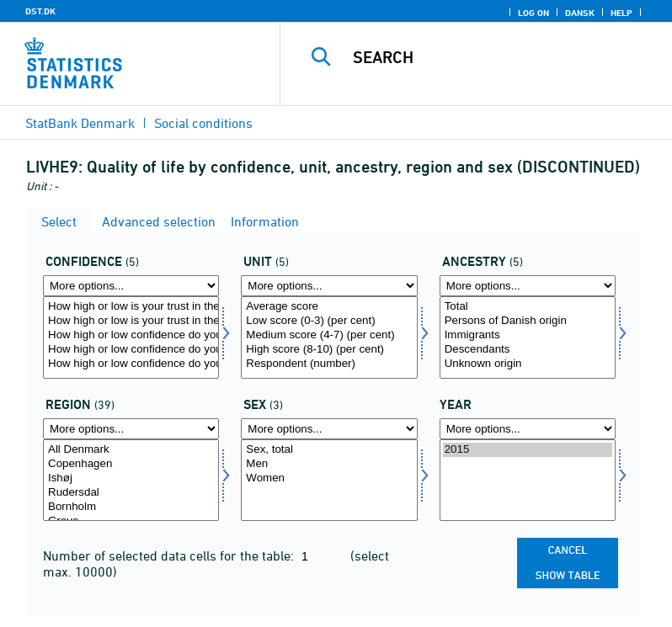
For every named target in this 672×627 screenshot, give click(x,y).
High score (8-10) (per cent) (329, 350)
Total (528, 307)
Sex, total (329, 450)
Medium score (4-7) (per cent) (329, 335)
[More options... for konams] (329, 429)
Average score (329, 307)
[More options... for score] (329, 286)
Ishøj (131, 478)
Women (329, 478)
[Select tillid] (131, 337)
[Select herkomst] (528, 337)
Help (621, 13)
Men (329, 464)
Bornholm (131, 507)
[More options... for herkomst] (528, 286)
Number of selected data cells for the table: (170, 555)
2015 (528, 450)
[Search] (501, 57)
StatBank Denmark (80, 123)
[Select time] (528, 481)
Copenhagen (131, 464)
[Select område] (131, 481)
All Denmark (131, 450)
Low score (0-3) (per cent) (329, 321)
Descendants (528, 350)
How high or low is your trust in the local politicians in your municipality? (131, 321)
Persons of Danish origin (528, 321)
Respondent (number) (329, 364)
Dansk (580, 13)
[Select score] (329, 337)
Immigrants (528, 335)
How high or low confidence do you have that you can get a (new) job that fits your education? (131, 364)
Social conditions (203, 123)
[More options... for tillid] (131, 286)
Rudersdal (131, 493)
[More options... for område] (131, 429)
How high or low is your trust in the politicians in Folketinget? (131, 307)
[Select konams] (329, 481)
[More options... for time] (528, 429)
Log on (533, 13)
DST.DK (40, 11)
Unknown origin (528, 364)
